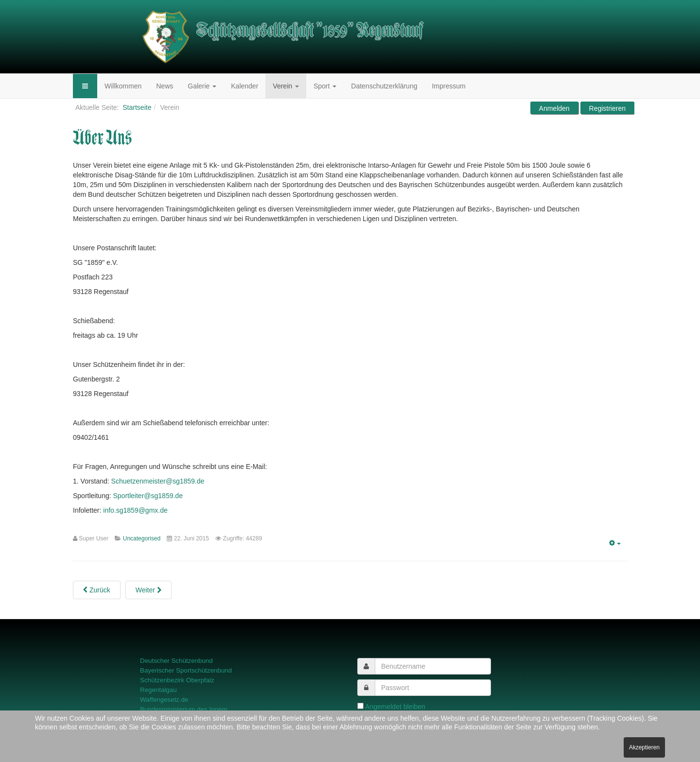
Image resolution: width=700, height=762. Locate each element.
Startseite (137, 107)
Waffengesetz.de (164, 700)
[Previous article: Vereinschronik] (97, 590)
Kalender (245, 86)
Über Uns (103, 138)
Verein (286, 86)
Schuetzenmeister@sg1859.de (158, 481)
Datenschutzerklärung (384, 86)
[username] (433, 666)
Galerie (202, 86)
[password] (433, 688)
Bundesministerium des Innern (184, 709)
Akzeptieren (644, 747)
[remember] (360, 706)
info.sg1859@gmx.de (135, 510)
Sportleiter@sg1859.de (148, 496)
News (165, 86)
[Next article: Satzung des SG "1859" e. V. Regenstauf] (149, 590)
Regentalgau (158, 690)
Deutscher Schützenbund (176, 661)
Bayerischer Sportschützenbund (186, 670)
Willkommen (123, 86)
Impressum (448, 86)
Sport (325, 86)
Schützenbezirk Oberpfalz (177, 680)
